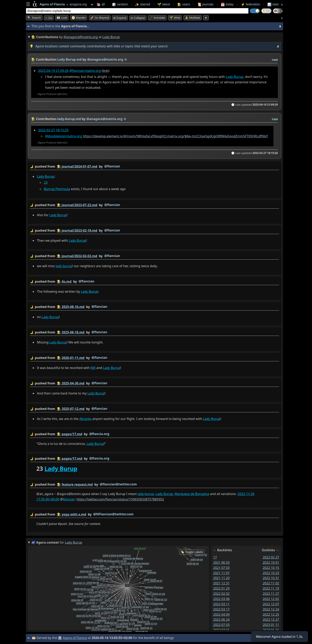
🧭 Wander (79, 18)
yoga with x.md (74, 514)
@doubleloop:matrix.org (63, 136)
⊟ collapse (138, 18)
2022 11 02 (271, 583)
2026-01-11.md (73, 358)
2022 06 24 (221, 620)
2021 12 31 (221, 583)
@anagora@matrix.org (81, 37)
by (154, 167)
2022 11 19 (271, 589)
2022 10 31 (271, 578)
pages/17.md (72, 434)
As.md (67, 281)
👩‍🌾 (33, 59)
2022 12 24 (271, 609)
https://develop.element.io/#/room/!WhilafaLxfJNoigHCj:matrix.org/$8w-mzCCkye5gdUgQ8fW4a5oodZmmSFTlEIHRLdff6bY (175, 136)
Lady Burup (234, 77)
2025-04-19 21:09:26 (53, 71)
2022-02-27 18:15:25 (53, 130)
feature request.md (77, 484)
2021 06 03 (221, 562)
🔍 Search (34, 18)
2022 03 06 (221, 599)
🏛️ (60, 638)
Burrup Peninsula (57, 189)
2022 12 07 (271, 604)
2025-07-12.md (73, 409)
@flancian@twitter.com (118, 484)
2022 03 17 (221, 609)
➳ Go (49, 18)
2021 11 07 (221, 573)
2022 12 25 (271, 614)
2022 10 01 (271, 562)
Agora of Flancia (75, 638)
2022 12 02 (271, 599)
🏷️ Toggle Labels (192, 552)
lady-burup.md (69, 119)
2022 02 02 (221, 594)
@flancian (112, 166)
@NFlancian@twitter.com (113, 514)
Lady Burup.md (70, 59)
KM (93, 368)
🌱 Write (175, 18)
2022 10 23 (271, 573)
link (105, 71)
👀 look (62, 18)
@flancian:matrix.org (85, 71)
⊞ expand (120, 18)
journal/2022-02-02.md (79, 256)
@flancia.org (99, 434)
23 (46, 182)
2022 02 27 (271, 557)
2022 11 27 (271, 594)
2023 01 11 (271, 625)
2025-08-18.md (73, 332)
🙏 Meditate (193, 18)
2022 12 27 (271, 620)
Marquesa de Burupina (192, 494)
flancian (69, 499)
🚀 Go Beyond (100, 18)
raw (275, 60)
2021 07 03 (221, 568)
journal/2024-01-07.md (79, 166)
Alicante (85, 419)
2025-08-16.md (73, 307)
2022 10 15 (271, 568)
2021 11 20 (221, 578)
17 (215, 557)
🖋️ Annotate (157, 18)
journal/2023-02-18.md (79, 230)
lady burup (64, 266)
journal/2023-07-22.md (79, 205)
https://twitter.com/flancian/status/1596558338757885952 (120, 499)
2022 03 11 (221, 604)
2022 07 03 (221, 625)
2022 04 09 (221, 614)
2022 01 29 (221, 589)
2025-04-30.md (73, 383)
